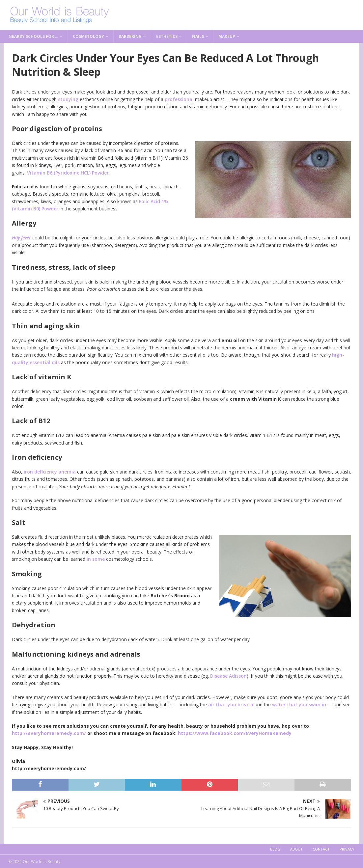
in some (96, 559)
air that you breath (231, 705)
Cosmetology (88, 36)
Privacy (347, 849)
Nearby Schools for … (33, 36)
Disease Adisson (228, 676)
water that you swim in (299, 705)
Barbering (130, 36)
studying (68, 99)
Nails (198, 36)
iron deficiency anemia (50, 472)
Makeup (227, 36)
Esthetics (167, 36)
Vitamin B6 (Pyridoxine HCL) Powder (68, 173)
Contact (321, 849)
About (296, 849)
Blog (275, 849)
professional (179, 99)
